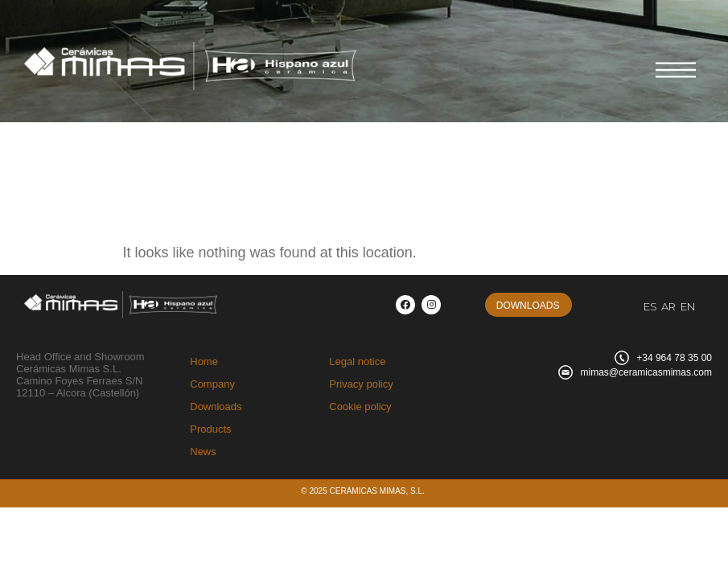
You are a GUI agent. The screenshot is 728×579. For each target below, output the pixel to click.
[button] (529, 305)
